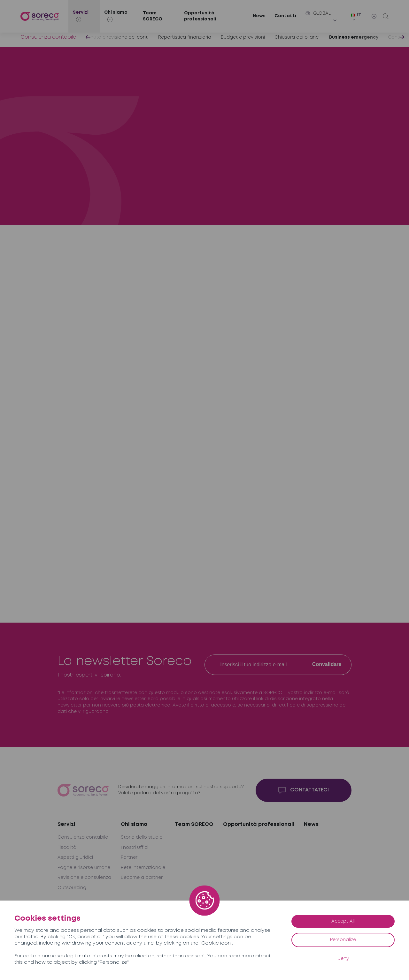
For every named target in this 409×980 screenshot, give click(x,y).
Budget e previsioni (243, 37)
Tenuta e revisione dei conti (117, 37)
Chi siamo (134, 824)
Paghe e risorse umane (84, 868)
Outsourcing (72, 888)
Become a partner (142, 878)
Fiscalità (67, 848)
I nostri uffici (135, 848)
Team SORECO (153, 16)
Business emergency (354, 37)
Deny (343, 959)
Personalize (343, 940)
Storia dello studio (142, 837)
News (259, 16)
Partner (129, 857)
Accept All (343, 921)
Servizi (66, 824)
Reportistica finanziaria (185, 37)
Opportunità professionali (200, 16)
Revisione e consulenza (84, 878)
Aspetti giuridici (75, 857)
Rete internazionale (143, 868)
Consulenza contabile (48, 37)
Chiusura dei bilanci (297, 37)
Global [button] (318, 13)
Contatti (285, 16)
